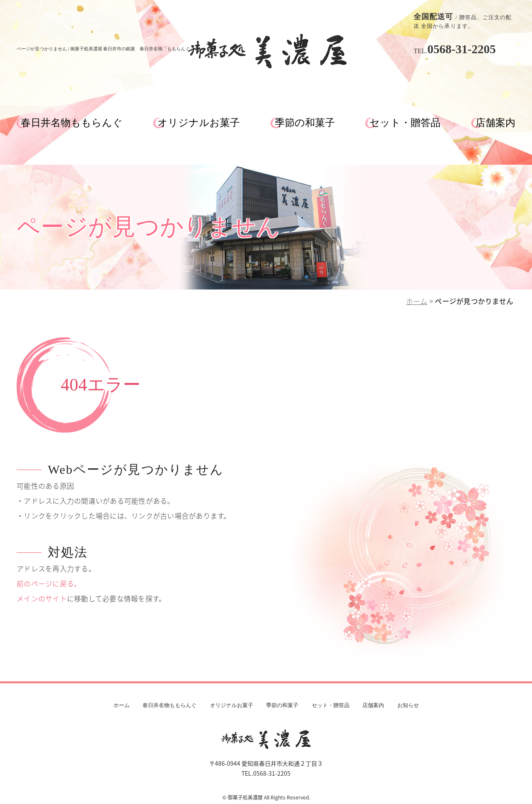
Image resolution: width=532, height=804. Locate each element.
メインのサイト (42, 599)
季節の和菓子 (305, 123)
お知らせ (408, 705)
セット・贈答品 (405, 123)
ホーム (417, 301)
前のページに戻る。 (49, 584)
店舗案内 (495, 123)
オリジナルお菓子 (199, 123)
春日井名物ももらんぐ (72, 123)
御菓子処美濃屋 (245, 797)
